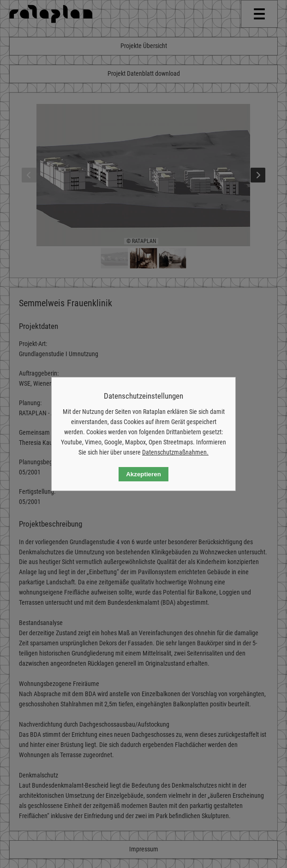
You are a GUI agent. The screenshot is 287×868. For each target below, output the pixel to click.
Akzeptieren (143, 474)
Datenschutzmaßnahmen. (175, 452)
